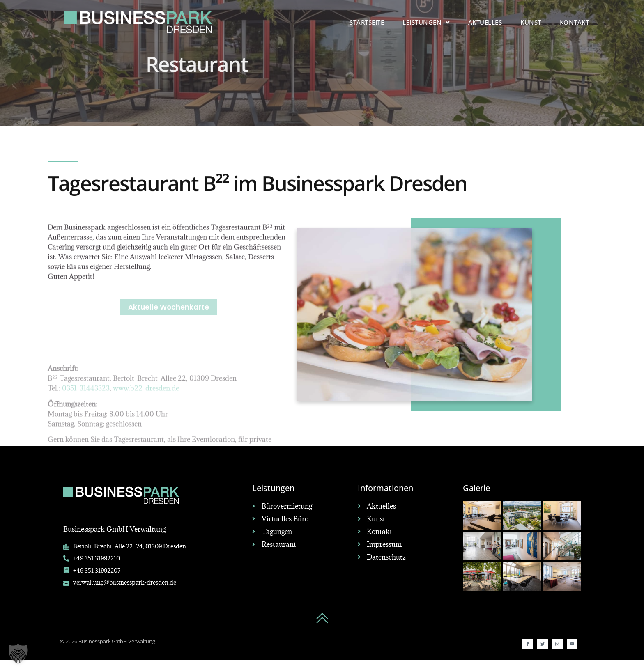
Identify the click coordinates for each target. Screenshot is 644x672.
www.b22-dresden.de (146, 442)
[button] (18, 654)
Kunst (531, 22)
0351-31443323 (86, 442)
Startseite (367, 22)
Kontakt (575, 22)
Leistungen (426, 22)
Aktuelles (485, 22)
